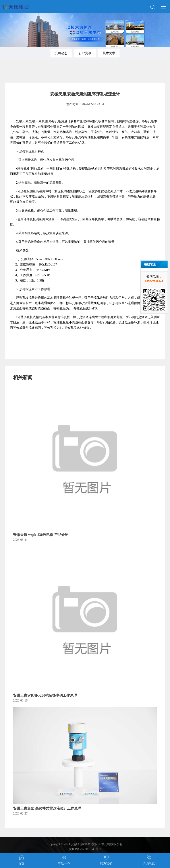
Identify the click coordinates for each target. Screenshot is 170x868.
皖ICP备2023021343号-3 (85, 849)
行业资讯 (85, 53)
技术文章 (109, 53)
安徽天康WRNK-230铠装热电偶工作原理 (45, 695)
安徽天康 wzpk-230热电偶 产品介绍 (41, 535)
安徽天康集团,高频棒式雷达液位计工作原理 (47, 808)
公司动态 (61, 53)
